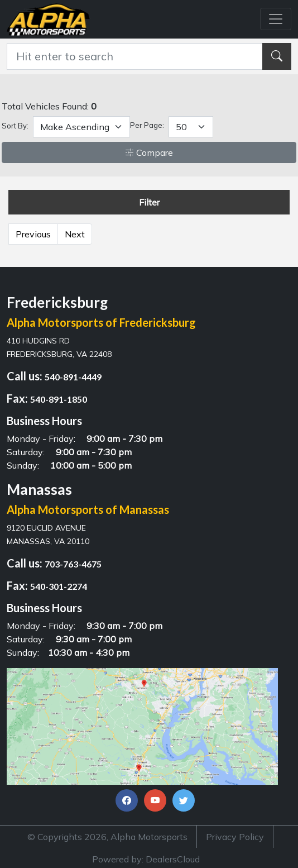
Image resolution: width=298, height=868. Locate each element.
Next (75, 234)
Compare (149, 152)
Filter (149, 202)
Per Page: (147, 125)
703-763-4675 (73, 564)
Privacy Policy (235, 837)
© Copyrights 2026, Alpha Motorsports (107, 837)
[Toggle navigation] (276, 19)
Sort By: (15, 126)
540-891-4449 (73, 377)
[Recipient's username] (135, 56)
